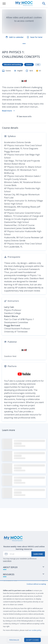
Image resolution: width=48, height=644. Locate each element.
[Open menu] (4, 4)
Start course (24, 639)
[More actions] (24, 44)
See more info (24, 121)
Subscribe (38, 554)
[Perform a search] (44, 4)
